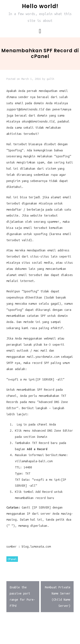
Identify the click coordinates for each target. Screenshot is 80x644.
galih (50, 79)
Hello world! (40, 6)
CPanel (12, 559)
